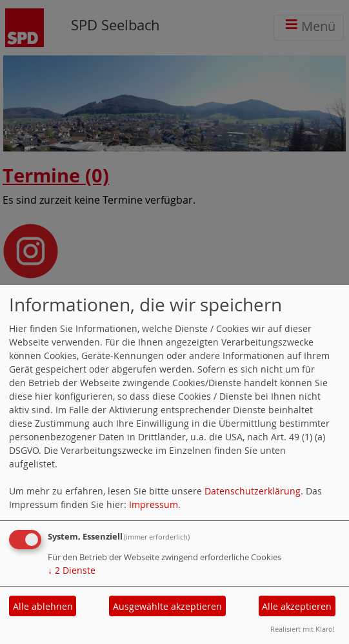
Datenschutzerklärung (253, 491)
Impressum (154, 504)
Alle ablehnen (43, 606)
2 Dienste (72, 570)
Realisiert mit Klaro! (303, 629)
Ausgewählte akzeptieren (167, 606)
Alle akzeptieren (297, 606)
